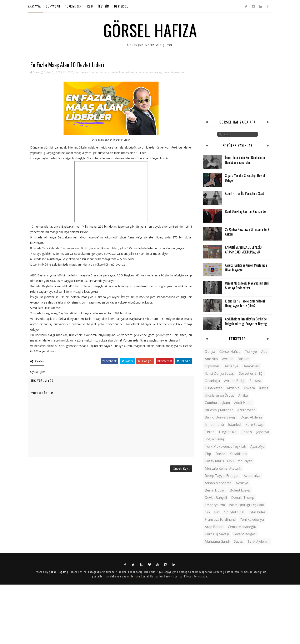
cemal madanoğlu (242, 527)
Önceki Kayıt (181, 468)
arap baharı (214, 527)
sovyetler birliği (251, 373)
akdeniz (233, 388)
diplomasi (213, 366)
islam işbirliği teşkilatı (247, 505)
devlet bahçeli (216, 498)
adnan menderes (218, 483)
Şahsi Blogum (58, 572)
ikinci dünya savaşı (220, 373)
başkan (244, 359)
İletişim (135, 576)
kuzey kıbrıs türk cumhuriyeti (229, 461)
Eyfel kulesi (257, 512)
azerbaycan (246, 410)
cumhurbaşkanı (99, 72)
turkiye (251, 352)
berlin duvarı (215, 490)
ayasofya (257, 446)
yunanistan (214, 388)
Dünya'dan (53, 6)
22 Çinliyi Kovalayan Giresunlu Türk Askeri (247, 232)
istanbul (235, 425)
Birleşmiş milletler (219, 410)
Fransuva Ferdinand (220, 519)
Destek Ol (121, 6)
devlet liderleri (120, 72)
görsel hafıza (230, 352)
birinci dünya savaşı (221, 417)
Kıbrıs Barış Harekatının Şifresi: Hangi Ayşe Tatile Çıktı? (245, 303)
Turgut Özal (228, 432)
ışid (217, 512)
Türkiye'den (73, 6)
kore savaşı (254, 425)
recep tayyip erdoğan (222, 476)
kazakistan (238, 454)
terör (209, 432)
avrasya (242, 483)
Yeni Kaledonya (252, 519)
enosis (247, 432)
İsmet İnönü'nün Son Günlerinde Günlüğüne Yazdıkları (245, 160)
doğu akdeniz (251, 417)
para (166, 72)
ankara (249, 388)
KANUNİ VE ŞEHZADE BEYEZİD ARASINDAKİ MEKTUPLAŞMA (243, 250)
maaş (158, 72)
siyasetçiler (178, 72)
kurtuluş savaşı (217, 534)
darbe (220, 454)
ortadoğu (212, 381)
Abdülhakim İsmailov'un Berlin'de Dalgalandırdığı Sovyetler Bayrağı (246, 321)
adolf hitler (243, 403)
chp (208, 454)
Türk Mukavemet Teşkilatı (225, 446)
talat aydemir (258, 541)
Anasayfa (34, 6)
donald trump (243, 498)
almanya (231, 366)
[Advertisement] (237, 87)
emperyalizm (215, 505)
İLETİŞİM (104, 6)
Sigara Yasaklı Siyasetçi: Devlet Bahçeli (245, 178)
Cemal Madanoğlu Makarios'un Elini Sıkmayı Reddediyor (247, 285)
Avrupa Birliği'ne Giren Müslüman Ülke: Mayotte (246, 267)
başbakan (81, 72)
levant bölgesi (245, 534)
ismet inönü (214, 425)
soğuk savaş (215, 439)
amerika (211, 359)
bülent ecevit (240, 490)
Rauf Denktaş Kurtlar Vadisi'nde (245, 211)
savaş (238, 541)
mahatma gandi (217, 541)
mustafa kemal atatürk (223, 468)
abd (264, 352)
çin (207, 512)
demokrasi (251, 366)
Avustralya (252, 476)
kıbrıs (264, 388)
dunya (210, 352)
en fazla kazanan (142, 72)
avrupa (228, 359)
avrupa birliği (235, 381)
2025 (70, 72)
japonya (263, 432)
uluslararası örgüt (219, 395)
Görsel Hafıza (150, 30)
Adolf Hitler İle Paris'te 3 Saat (244, 193)
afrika (243, 395)
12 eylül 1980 (234, 512)
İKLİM (90, 6)
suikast (255, 381)
